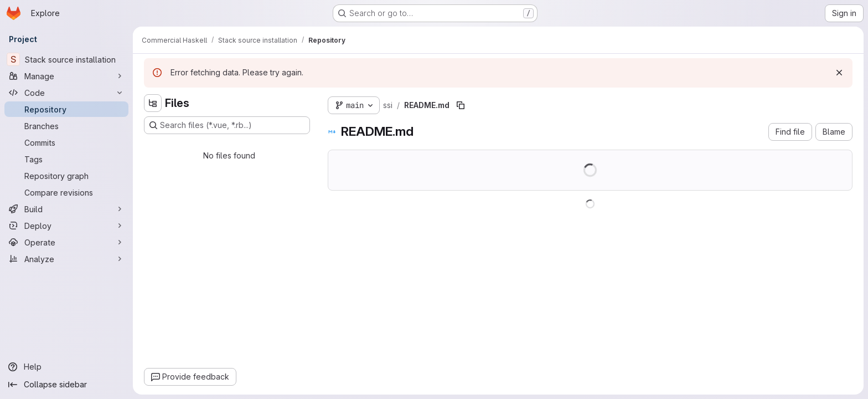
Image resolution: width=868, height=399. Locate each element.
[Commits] (66, 142)
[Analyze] (66, 259)
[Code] (66, 93)
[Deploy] (66, 226)
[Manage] (66, 76)
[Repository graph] (66, 176)
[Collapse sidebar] (66, 385)
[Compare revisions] (66, 192)
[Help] (66, 367)
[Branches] (66, 126)
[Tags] (66, 159)
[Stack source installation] (66, 59)
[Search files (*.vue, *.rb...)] (227, 125)
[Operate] (66, 242)
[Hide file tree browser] (153, 103)
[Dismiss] (839, 73)
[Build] (66, 209)
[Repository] (66, 109)
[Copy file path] (461, 105)
